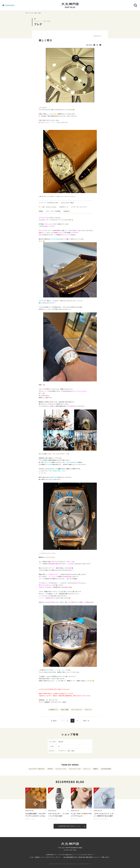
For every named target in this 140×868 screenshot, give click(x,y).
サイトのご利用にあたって (67, 855)
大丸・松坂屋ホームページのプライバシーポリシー (46, 857)
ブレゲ (31, 13)
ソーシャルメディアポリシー (85, 855)
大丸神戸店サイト (51, 855)
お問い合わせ (105, 857)
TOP (27, 13)
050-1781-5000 (71, 850)
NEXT (86, 721)
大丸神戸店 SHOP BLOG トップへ (72, 826)
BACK (54, 721)
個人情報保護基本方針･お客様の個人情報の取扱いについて (81, 857)
